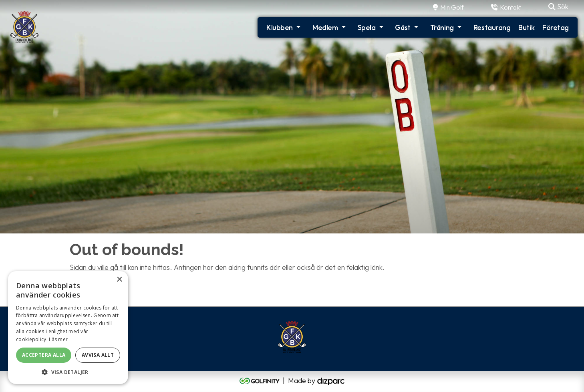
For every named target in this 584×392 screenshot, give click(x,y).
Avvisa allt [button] (98, 355)
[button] (68, 372)
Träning (442, 27)
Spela (367, 27)
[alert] (68, 328)
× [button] (119, 280)
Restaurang (492, 27)
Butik (526, 27)
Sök (558, 7)
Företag (556, 27)
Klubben (280, 27)
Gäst (403, 27)
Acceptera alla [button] (44, 355)
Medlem (325, 27)
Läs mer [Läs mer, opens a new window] (58, 339)
